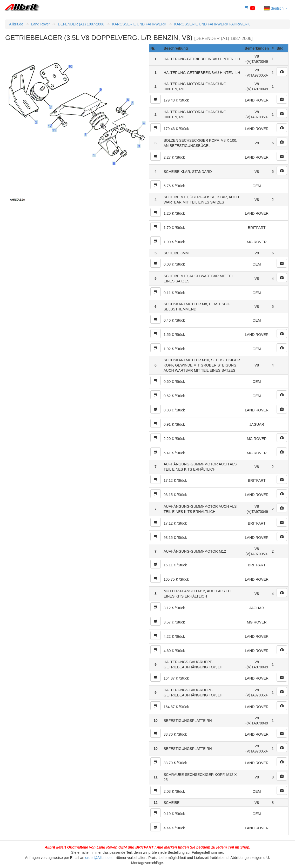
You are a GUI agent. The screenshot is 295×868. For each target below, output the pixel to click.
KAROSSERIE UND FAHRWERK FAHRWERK (212, 24)
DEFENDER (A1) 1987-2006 (81, 24)
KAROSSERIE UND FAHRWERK (139, 24)
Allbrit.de (16, 24)
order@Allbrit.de (98, 858)
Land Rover (41, 24)
